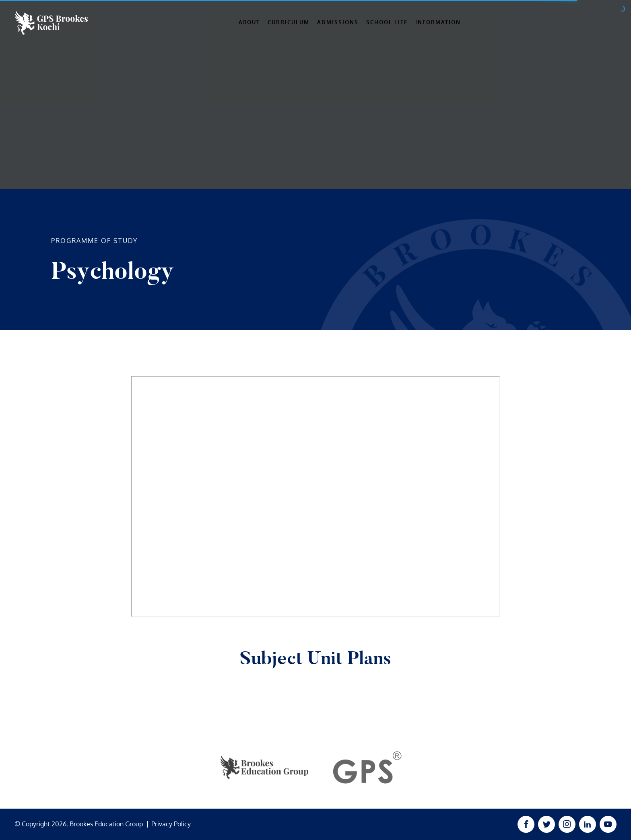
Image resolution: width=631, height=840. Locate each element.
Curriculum (289, 22)
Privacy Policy (171, 824)
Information (438, 22)
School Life (387, 22)
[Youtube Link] (608, 824)
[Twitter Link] (546, 824)
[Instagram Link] (567, 824)
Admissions (338, 22)
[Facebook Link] (526, 824)
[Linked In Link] (588, 824)
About (249, 22)
